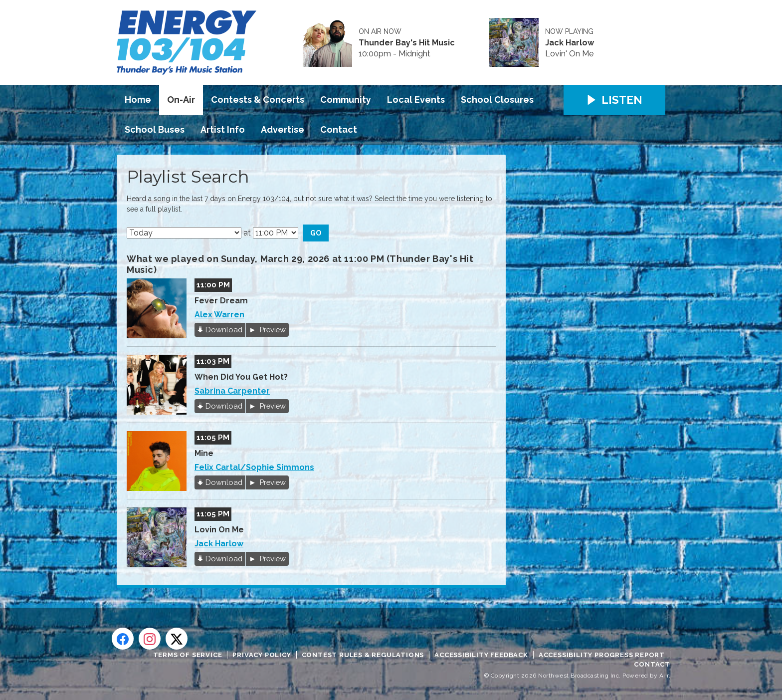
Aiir (664, 676)
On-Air (181, 100)
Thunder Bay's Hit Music (407, 43)
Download (224, 330)
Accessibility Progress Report (602, 655)
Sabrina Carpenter (232, 391)
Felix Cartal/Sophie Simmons (254, 467)
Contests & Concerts (258, 100)
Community (346, 100)
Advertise (283, 129)
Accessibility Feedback (481, 655)
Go (316, 233)
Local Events (416, 100)
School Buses (155, 129)
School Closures (497, 100)
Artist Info (223, 129)
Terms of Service (188, 655)
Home (138, 100)
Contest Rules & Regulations (363, 655)
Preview (272, 330)
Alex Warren (219, 315)
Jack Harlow (570, 43)
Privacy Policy (262, 655)
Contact (339, 129)
